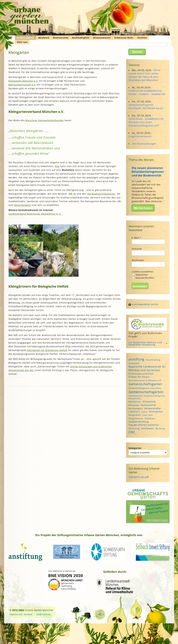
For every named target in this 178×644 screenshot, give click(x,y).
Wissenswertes (102, 38)
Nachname (138, 260)
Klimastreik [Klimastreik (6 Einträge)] (149, 402)
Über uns (22, 42)
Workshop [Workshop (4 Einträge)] (160, 428)
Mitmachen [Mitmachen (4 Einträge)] (134, 405)
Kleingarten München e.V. (23, 81)
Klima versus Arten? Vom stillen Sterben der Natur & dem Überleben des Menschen (144, 75)
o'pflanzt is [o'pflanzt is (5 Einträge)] (134, 412)
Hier (57, 166)
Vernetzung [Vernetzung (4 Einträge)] (134, 428)
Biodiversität (61, 38)
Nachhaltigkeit (81, 38)
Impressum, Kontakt (21, 614)
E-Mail (136, 238)
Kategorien (135, 448)
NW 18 (72, 194)
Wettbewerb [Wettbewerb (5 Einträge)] (148, 428)
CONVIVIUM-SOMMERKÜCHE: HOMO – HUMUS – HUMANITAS (147, 92)
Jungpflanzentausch (140, 136)
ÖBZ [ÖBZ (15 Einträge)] (132, 432)
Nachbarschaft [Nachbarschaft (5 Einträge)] (148, 405)
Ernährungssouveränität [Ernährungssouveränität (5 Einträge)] (141, 374)
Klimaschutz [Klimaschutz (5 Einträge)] (135, 402)
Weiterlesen (143, 208)
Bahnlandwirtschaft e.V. (22, 85)
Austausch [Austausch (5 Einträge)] (134, 363)
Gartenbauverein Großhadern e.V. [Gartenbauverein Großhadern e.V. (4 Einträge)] (145, 380)
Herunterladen (22, 205)
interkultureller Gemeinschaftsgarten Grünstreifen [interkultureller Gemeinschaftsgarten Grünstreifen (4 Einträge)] (147, 397)
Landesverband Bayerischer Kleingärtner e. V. (35, 214)
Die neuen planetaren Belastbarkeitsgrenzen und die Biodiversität (148, 172)
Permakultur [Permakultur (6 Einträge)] (156, 412)
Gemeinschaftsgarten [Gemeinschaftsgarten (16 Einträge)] (145, 384)
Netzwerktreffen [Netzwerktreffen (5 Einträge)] (153, 408)
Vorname (137, 249)
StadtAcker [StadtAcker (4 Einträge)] (150, 418)
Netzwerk (44, 38)
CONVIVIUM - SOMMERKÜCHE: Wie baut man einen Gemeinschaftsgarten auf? (146, 122)
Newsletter (140, 275)
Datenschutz (44, 614)
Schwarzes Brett (124, 38)
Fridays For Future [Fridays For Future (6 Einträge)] (139, 377)
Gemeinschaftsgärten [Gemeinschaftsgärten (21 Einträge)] (146, 392)
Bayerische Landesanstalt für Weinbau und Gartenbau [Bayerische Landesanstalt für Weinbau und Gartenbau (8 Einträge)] (147, 368)
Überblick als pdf (139, 477)
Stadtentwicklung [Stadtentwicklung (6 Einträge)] (139, 422)
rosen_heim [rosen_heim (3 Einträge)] (147, 415)
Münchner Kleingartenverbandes (44, 120)
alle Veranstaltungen (144, 144)
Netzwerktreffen (143, 278)
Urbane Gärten (26, 38)
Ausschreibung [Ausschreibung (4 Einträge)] (153, 360)
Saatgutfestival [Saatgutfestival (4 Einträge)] (136, 418)
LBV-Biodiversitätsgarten (101, 194)
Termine (142, 38)
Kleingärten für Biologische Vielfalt (47, 350)
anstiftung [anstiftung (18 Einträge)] (136, 359)
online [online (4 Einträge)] (144, 412)
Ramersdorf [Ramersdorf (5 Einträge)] (135, 415)
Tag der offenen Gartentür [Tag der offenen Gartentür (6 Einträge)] (144, 425)
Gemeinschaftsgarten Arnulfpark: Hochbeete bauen (146, 106)
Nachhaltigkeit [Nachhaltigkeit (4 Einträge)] (136, 408)
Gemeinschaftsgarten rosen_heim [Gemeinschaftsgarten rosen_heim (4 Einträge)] (145, 388)
